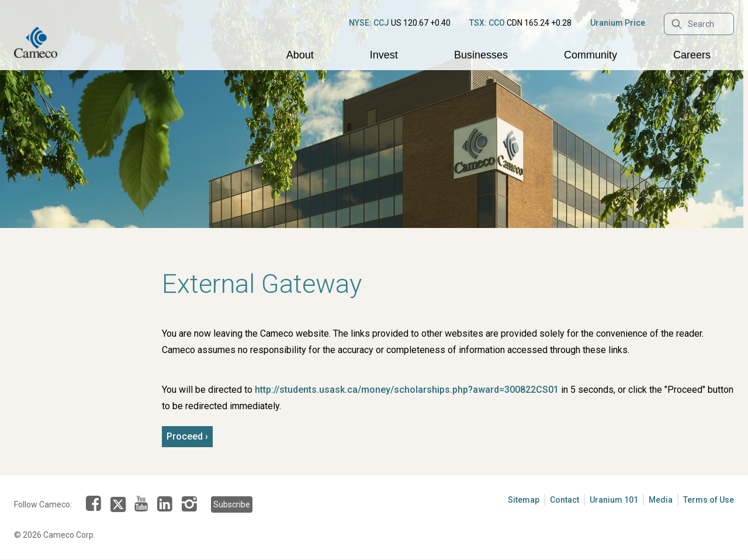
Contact (565, 500)
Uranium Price (618, 23)
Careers (692, 55)
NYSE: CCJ (369, 23)
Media (661, 500)
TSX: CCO (487, 23)
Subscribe (232, 504)
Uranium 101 (614, 500)
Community (591, 55)
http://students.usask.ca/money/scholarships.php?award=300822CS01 (407, 390)
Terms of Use (709, 500)
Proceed (185, 436)
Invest (384, 55)
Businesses (481, 55)
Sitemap (524, 500)
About (300, 55)
